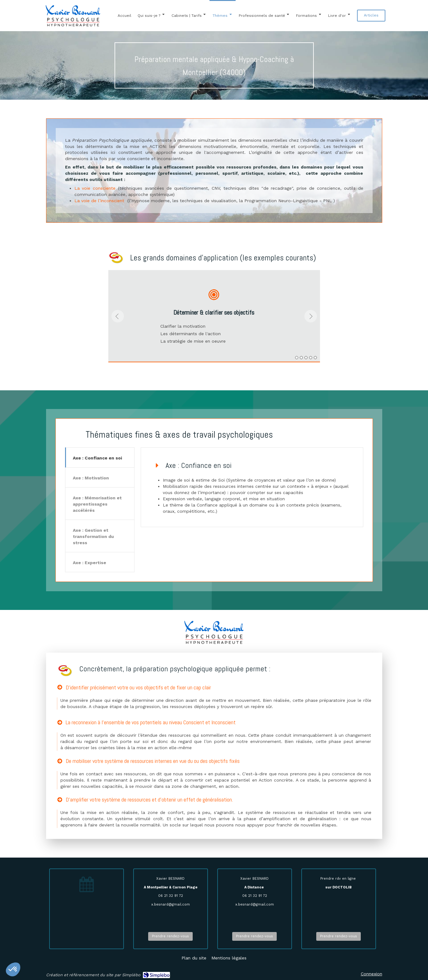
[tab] (100, 457)
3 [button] (306, 358)
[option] (214, 316)
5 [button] (315, 358)
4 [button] (311, 358)
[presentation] (100, 459)
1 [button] (297, 358)
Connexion (372, 974)
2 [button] (301, 358)
